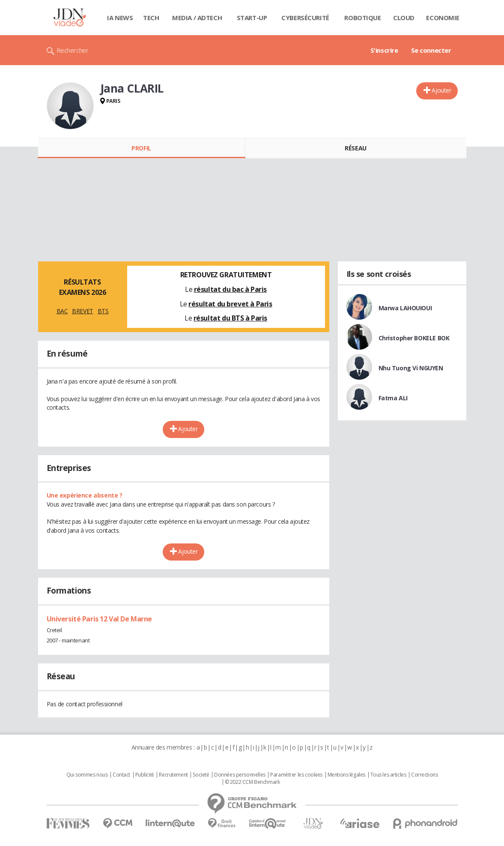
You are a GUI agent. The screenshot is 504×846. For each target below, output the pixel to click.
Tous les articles (388, 775)
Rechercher (73, 50)
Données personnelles (240, 775)
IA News (120, 18)
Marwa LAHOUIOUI (405, 308)
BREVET (82, 311)
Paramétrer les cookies (296, 775)
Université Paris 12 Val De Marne (100, 619)
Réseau (355, 148)
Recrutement (173, 775)
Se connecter (431, 50)
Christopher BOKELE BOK (414, 338)
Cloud (404, 18)
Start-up (252, 18)
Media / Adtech (197, 18)
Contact (121, 775)
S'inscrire (384, 50)
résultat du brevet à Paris (230, 304)
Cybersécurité (305, 18)
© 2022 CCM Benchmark (252, 782)
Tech (151, 18)
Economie (443, 18)
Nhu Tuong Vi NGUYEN (411, 368)
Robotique (362, 18)
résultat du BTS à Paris (230, 318)
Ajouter (441, 90)
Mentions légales (346, 775)
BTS (103, 311)
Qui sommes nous (87, 775)
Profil (141, 148)
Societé (201, 775)
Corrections (424, 775)
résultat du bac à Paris (230, 289)
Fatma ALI (393, 398)
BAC (62, 311)
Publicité (145, 775)
